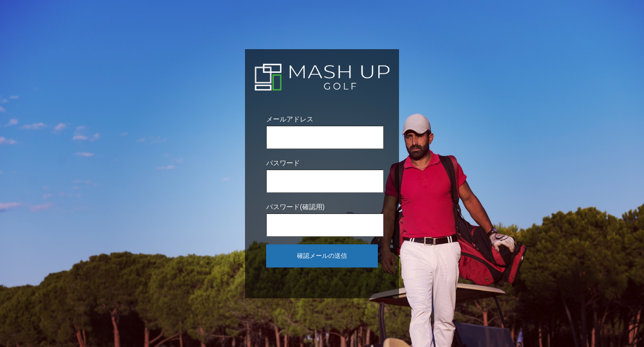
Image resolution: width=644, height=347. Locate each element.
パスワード (283, 163)
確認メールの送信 (322, 256)
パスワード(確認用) (295, 207)
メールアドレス (290, 119)
